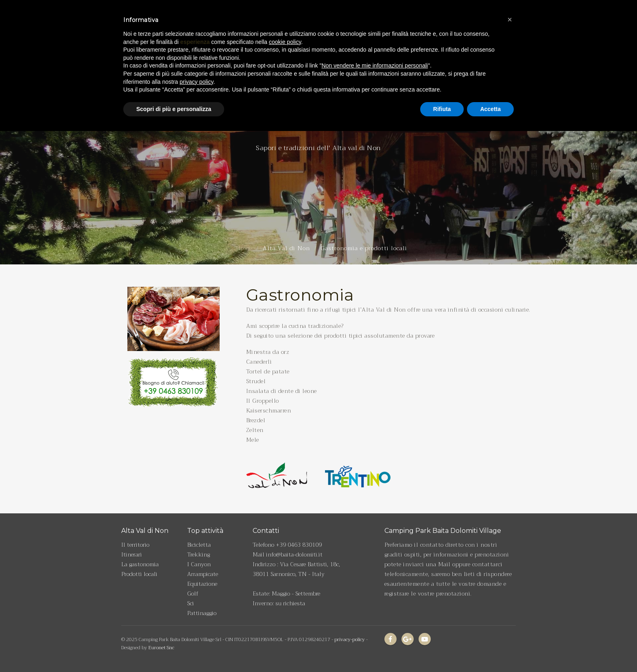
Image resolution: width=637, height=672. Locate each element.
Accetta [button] (490, 91)
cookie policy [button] (285, 24)
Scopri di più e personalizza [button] (174, 91)
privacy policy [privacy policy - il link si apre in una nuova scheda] (197, 63)
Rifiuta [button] (442, 91)
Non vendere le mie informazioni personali (374, 48)
